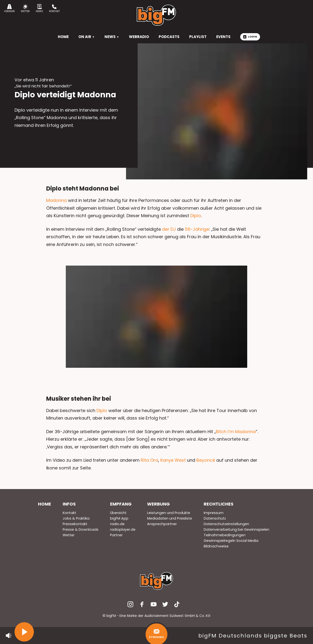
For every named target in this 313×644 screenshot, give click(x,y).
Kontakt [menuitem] (69, 513)
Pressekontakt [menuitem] (75, 524)
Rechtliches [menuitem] (219, 504)
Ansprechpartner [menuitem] (162, 524)
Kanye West (173, 460)
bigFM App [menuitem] (119, 518)
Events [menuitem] (223, 37)
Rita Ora (149, 460)
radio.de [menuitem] (117, 524)
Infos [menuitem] (69, 504)
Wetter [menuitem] (69, 535)
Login (250, 37)
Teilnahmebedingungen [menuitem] (225, 535)
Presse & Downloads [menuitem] (81, 529)
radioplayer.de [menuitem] (123, 529)
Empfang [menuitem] (121, 504)
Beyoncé (206, 460)
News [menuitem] (112, 37)
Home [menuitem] (45, 504)
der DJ (169, 229)
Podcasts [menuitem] (169, 37)
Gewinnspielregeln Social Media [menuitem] (231, 541)
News (39, 9)
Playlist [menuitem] (198, 37)
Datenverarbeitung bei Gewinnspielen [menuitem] (236, 529)
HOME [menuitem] (63, 37)
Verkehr (9, 9)
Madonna (56, 200)
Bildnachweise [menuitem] (216, 546)
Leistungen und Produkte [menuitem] (169, 513)
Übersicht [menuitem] (118, 513)
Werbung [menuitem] (158, 504)
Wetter (25, 9)
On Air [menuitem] (87, 37)
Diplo (196, 216)
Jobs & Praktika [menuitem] (76, 518)
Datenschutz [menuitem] (215, 518)
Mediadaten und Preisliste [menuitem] (170, 518)
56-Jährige (197, 229)
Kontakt (54, 9)
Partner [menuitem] (116, 535)
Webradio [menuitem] (139, 37)
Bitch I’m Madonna (236, 432)
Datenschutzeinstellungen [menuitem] (226, 524)
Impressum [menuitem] (214, 513)
